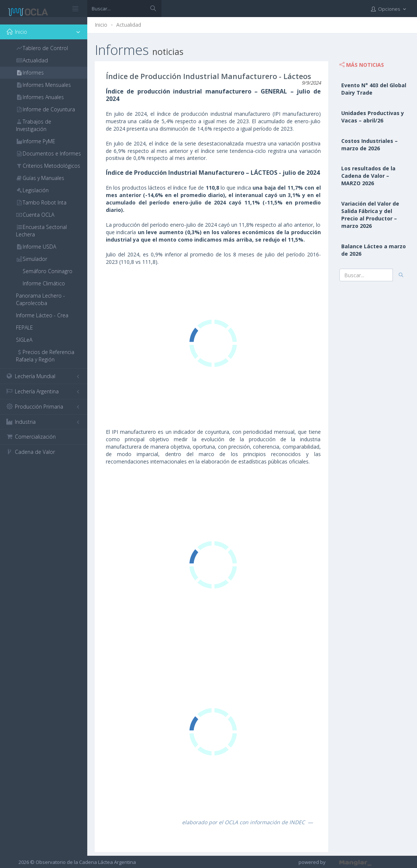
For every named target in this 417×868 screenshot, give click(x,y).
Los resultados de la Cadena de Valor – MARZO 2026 (368, 176)
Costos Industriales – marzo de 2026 (369, 145)
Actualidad (129, 25)
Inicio (101, 25)
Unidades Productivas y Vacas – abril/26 (373, 117)
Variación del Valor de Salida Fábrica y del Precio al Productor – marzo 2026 (370, 215)
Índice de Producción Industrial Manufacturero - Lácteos (208, 76)
